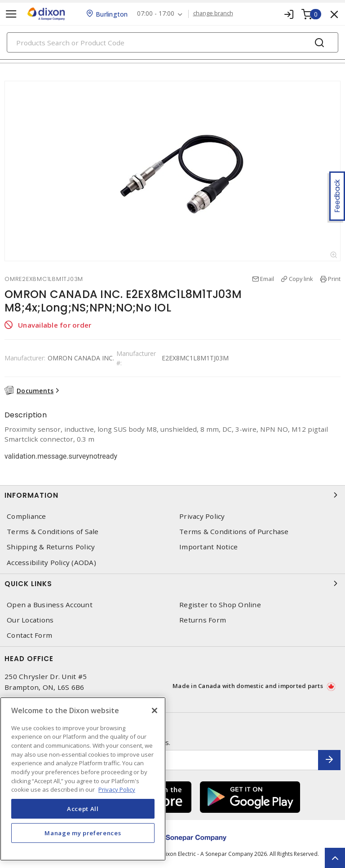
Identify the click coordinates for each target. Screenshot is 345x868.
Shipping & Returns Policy (51, 547)
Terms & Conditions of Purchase (234, 532)
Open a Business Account (50, 605)
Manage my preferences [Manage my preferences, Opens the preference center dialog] (83, 833)
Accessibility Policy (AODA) (51, 563)
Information (172, 495)
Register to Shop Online (220, 605)
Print (334, 279)
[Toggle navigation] (11, 14)
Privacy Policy (202, 516)
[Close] (155, 710)
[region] (83, 779)
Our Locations (30, 620)
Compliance (27, 516)
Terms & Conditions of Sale (53, 532)
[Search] (172, 42)
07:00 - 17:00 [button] (156, 14)
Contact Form (29, 635)
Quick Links (172, 583)
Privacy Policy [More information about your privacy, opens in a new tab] (117, 789)
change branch (213, 13)
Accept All (83, 809)
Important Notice (208, 547)
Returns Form (203, 620)
